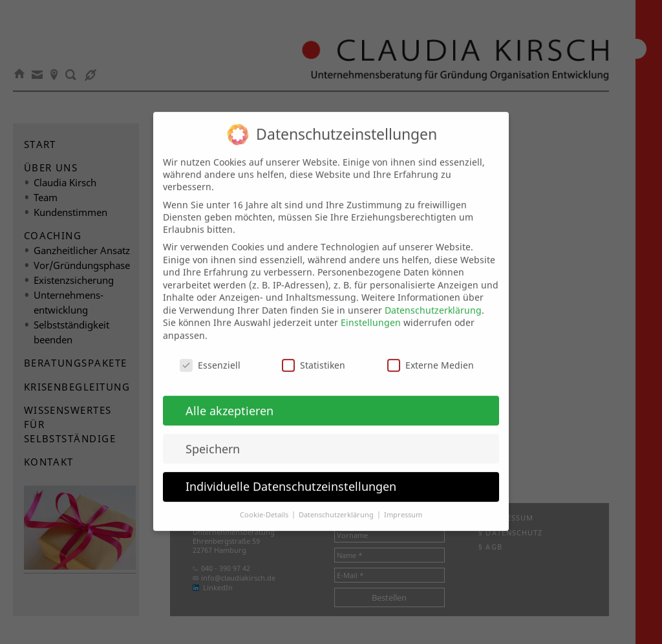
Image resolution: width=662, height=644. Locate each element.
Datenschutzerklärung (433, 298)
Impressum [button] (403, 504)
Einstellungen (371, 311)
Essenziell (210, 353)
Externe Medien (431, 353)
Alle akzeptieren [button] (230, 399)
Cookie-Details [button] (265, 504)
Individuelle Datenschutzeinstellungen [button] (291, 475)
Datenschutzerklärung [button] (337, 504)
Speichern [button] (213, 437)
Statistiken (314, 353)
